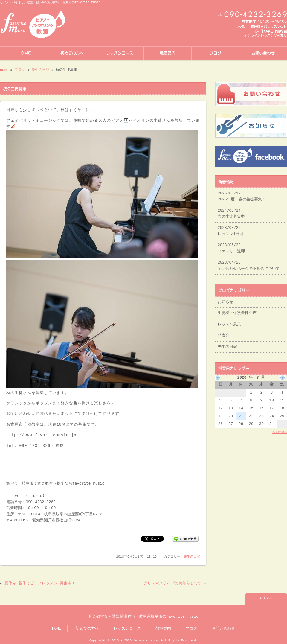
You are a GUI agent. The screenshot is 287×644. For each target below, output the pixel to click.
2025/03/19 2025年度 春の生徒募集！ (242, 194)
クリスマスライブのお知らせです (173, 582)
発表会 (223, 333)
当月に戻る (280, 430)
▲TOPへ (266, 597)
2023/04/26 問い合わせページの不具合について (249, 263)
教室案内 (168, 52)
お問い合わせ (263, 52)
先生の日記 (40, 69)
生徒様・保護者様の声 (237, 311)
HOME (24, 52)
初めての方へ (72, 52)
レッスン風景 (229, 322)
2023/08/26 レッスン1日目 (230, 229)
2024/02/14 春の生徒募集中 (231, 211)
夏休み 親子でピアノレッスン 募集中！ (40, 582)
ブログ (215, 52)
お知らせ (225, 300)
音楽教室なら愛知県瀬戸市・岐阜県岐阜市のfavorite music (143, 615)
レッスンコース (120, 52)
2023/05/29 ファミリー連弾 (231, 246)
